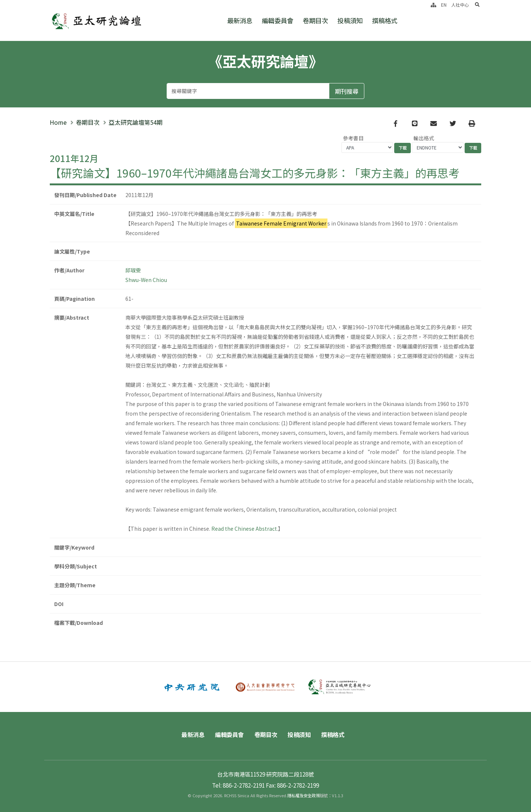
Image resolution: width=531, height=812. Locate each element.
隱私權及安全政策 (303, 795)
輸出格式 (424, 138)
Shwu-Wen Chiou (146, 280)
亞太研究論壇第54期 (136, 122)
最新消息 (240, 20)
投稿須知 (350, 20)
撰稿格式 (385, 20)
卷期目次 (315, 20)
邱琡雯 (133, 270)
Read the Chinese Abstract (244, 529)
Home (58, 122)
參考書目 (353, 138)
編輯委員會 (277, 20)
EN (444, 5)
